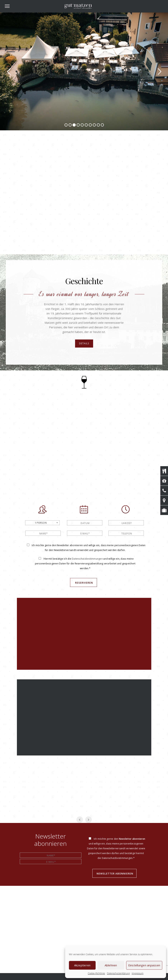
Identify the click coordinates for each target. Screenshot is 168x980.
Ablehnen (111, 965)
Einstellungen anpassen (144, 965)
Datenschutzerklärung (118, 973)
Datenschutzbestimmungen (87, 559)
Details (84, 343)
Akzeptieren (82, 965)
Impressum (138, 973)
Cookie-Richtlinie (96, 973)
